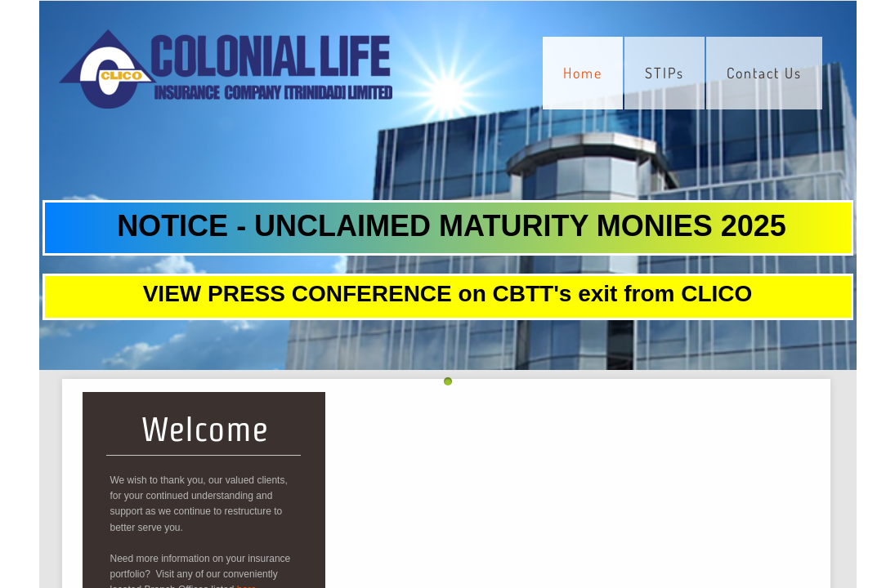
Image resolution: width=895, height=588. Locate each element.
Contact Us (764, 73)
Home (583, 73)
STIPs (665, 73)
